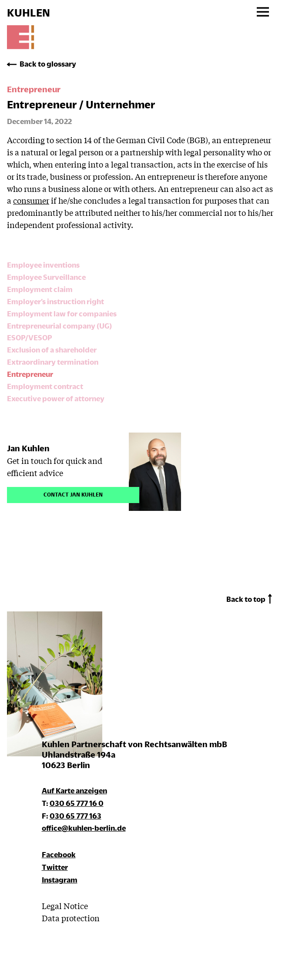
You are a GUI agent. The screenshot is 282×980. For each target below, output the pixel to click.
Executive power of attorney (56, 398)
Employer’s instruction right (55, 301)
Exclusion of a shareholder (52, 350)
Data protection (71, 918)
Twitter (55, 867)
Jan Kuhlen (28, 448)
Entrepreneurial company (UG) (59, 326)
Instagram (60, 880)
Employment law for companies (62, 314)
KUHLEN (29, 13)
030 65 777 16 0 (77, 803)
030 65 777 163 (76, 816)
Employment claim (40, 289)
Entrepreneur (30, 374)
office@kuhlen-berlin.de (84, 828)
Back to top (246, 599)
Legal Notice (65, 906)
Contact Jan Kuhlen (73, 494)
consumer (31, 200)
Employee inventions (43, 265)
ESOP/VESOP (30, 337)
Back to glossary (48, 64)
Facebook (59, 854)
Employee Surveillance (46, 277)
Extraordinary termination (53, 362)
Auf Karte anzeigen (74, 790)
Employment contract (45, 386)
